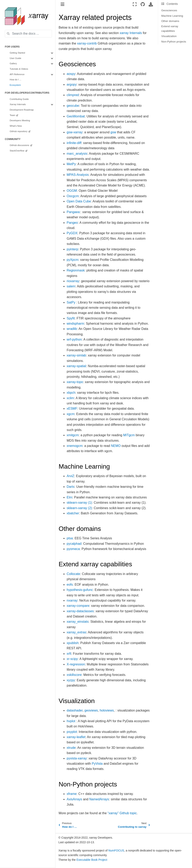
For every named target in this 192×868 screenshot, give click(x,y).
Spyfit (71, 318)
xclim (70, 398)
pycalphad (74, 544)
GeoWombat (76, 116)
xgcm (71, 414)
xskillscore (74, 675)
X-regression (76, 664)
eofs (70, 585)
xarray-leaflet (76, 737)
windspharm (75, 324)
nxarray (72, 600)
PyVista (97, 764)
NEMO (116, 446)
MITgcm (129, 435)
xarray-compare (78, 606)
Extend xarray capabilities (170, 28)
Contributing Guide (19, 99)
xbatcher (73, 513)
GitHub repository (19, 131)
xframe (72, 794)
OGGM (72, 191)
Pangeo (72, 223)
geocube (73, 106)
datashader (75, 710)
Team (13, 115)
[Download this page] (151, 4)
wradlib (72, 329)
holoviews (107, 710)
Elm (70, 497)
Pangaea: (74, 212)
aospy (71, 74)
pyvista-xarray (77, 758)
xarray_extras (76, 632)
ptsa (70, 538)
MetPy (71, 164)
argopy (72, 84)
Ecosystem (15, 85)
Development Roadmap (22, 110)
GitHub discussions (20, 145)
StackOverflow (17, 151)
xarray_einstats (78, 622)
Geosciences (169, 10)
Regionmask (76, 270)
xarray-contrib (87, 43)
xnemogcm (75, 446)
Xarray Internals (18, 104)
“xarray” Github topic (122, 813)
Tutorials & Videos (19, 69)
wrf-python (74, 339)
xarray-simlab (76, 355)
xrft (69, 654)
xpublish (73, 643)
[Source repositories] (143, 4)
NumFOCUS (116, 850)
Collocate (73, 574)
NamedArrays (99, 799)
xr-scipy (72, 659)
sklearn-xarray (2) (79, 508)
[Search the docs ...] (28, 34)
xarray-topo (75, 382)
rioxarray (73, 281)
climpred (73, 95)
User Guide (15, 58)
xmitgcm (73, 435)
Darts (71, 487)
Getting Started (17, 53)
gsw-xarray (75, 132)
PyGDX (72, 233)
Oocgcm (73, 196)
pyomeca (73, 549)
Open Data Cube (79, 201)
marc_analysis (77, 154)
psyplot (72, 732)
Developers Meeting (20, 120)
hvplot (71, 721)
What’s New (16, 126)
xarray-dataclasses (80, 611)
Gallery (13, 63)
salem (71, 286)
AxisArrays (74, 799)
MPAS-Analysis (78, 175)
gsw (113, 132)
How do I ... (15, 80)
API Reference (17, 74)
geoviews (91, 710)
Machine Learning (172, 16)
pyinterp (72, 249)
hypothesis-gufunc (80, 590)
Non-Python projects (174, 42)
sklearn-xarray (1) (79, 503)
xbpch (71, 393)
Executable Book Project (92, 860)
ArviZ (70, 476)
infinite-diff (74, 143)
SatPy (71, 302)
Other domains (170, 21)
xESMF (72, 409)
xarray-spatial (76, 366)
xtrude (71, 748)
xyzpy (71, 680)
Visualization (169, 36)
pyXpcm (73, 260)
